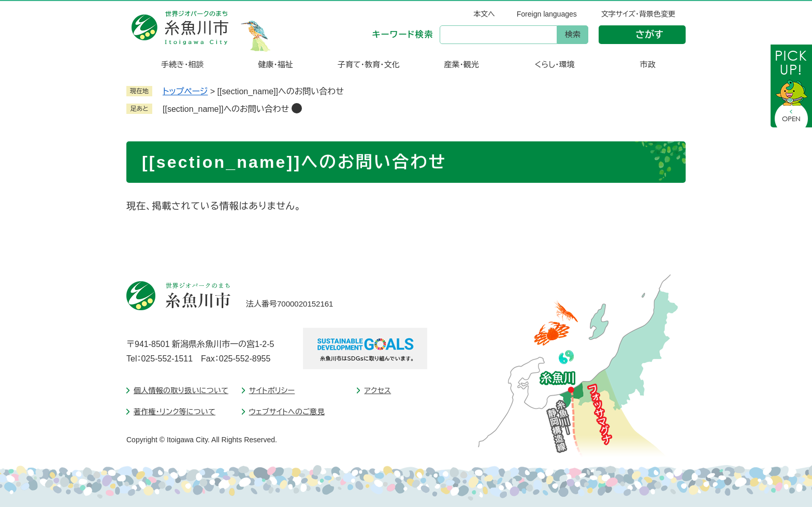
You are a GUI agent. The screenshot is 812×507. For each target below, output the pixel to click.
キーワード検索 (403, 34)
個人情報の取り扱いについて (181, 390)
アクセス (378, 390)
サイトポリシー (272, 390)
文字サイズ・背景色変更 (638, 14)
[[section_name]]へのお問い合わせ (226, 109)
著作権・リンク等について (175, 412)
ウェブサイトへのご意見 (287, 412)
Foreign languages (547, 14)
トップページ (185, 91)
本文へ (484, 14)
